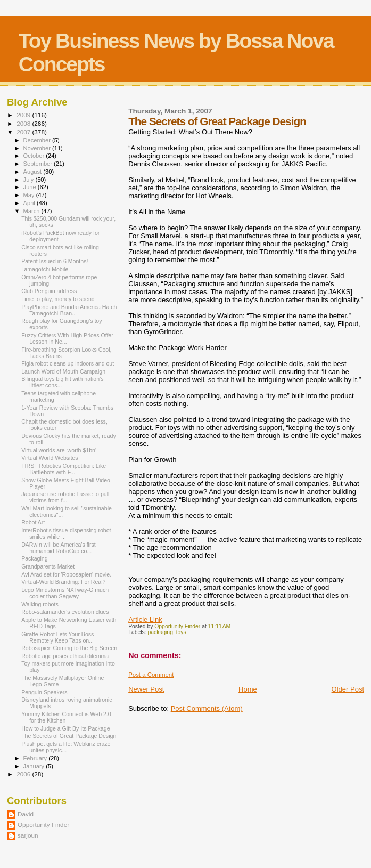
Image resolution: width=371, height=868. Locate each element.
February (36, 758)
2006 (24, 774)
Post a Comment (151, 675)
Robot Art (33, 522)
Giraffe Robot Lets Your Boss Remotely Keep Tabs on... (57, 637)
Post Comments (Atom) (207, 708)
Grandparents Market (48, 566)
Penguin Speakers (44, 692)
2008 (24, 123)
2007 (24, 132)
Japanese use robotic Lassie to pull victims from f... (65, 497)
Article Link (145, 619)
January (35, 766)
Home (248, 689)
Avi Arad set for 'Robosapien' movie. (66, 574)
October (35, 156)
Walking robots (40, 604)
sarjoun (28, 835)
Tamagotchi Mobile (45, 269)
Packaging (34, 558)
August (34, 172)
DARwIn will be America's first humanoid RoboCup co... (59, 548)
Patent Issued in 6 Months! (55, 261)
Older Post (348, 689)
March (32, 211)
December (38, 140)
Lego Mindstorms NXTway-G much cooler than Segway (65, 593)
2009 (24, 115)
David (26, 814)
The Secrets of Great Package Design (69, 736)
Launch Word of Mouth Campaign (63, 371)
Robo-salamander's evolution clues (65, 612)
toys (181, 632)
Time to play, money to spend (58, 299)
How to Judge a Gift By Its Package (65, 728)
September (39, 164)
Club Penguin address (49, 291)
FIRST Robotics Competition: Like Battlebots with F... (64, 469)
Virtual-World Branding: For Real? (63, 582)
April (30, 203)
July (30, 180)
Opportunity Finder (43, 825)
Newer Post (146, 689)
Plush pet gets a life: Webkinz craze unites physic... (66, 747)
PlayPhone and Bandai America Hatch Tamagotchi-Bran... (69, 310)
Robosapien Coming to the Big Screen (69, 648)
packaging (160, 632)
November (38, 148)
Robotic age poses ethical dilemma (65, 656)
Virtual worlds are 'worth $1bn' (59, 450)
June (31, 187)
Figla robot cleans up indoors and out (68, 363)
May (30, 195)
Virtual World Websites (50, 458)
